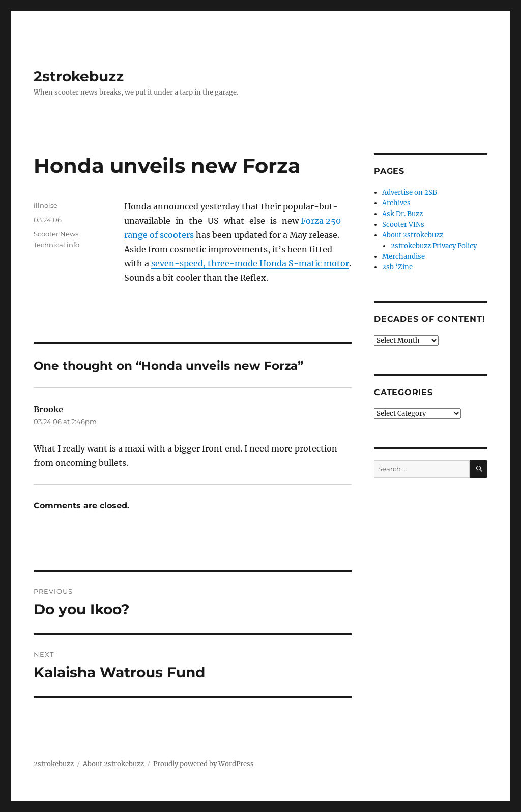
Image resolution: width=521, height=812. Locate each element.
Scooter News (56, 234)
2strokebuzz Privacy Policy (434, 246)
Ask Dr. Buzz (402, 214)
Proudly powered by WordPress (204, 764)
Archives (396, 203)
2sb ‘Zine (397, 267)
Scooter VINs (403, 224)
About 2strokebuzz (413, 235)
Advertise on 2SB (410, 192)
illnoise (46, 205)
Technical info (56, 245)
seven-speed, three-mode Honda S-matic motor (250, 263)
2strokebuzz (79, 76)
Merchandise (403, 257)
